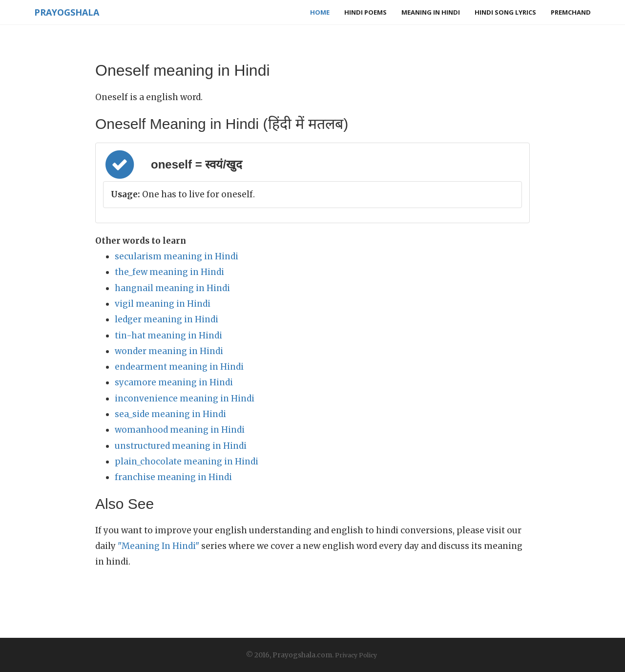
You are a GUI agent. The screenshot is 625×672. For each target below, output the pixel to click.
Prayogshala (67, 12)
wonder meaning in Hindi (169, 351)
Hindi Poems (365, 12)
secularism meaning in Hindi (177, 256)
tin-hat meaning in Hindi (168, 336)
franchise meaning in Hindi (173, 477)
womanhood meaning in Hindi (180, 430)
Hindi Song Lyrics (505, 12)
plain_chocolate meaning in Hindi (187, 462)
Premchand (571, 12)
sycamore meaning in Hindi (174, 382)
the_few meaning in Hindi (169, 272)
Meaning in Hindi (431, 12)
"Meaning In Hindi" (158, 546)
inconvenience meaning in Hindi (185, 399)
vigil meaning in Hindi (163, 304)
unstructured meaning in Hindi (181, 446)
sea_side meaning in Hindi (170, 414)
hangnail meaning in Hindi (172, 288)
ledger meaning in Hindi (167, 319)
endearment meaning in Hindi (179, 367)
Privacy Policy (356, 655)
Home (320, 12)
